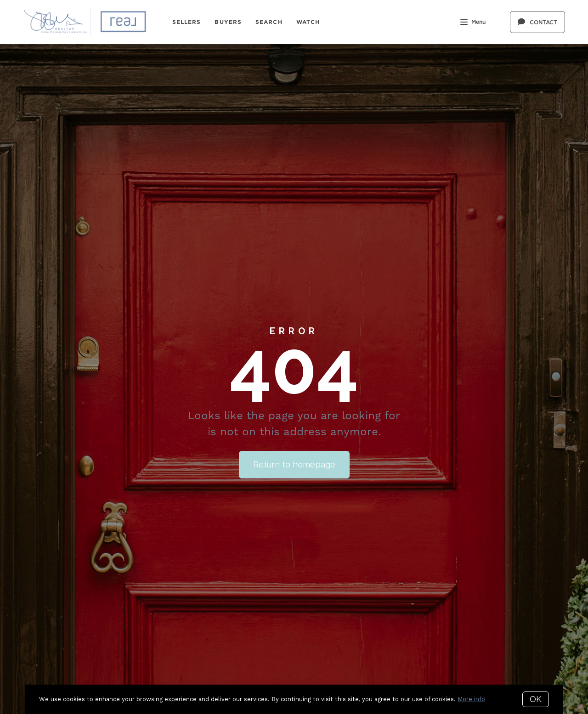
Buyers (228, 22)
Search (269, 22)
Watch (308, 22)
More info (471, 699)
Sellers (187, 22)
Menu (473, 23)
